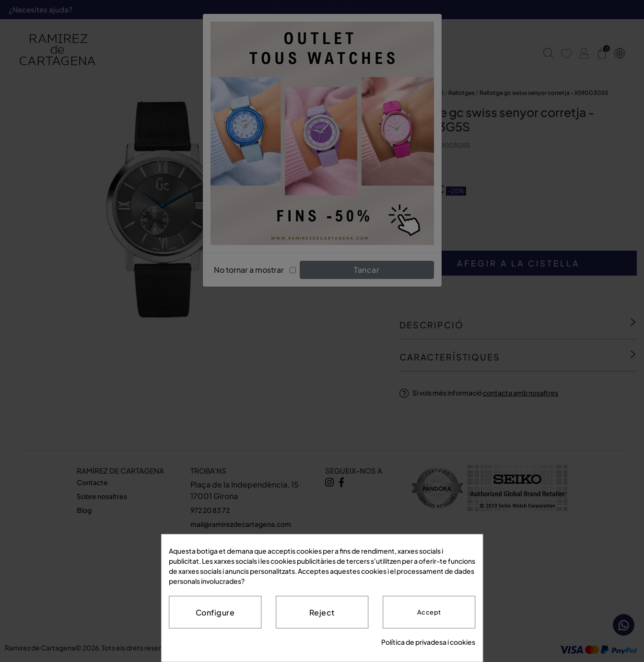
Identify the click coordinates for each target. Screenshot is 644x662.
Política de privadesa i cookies (428, 642)
